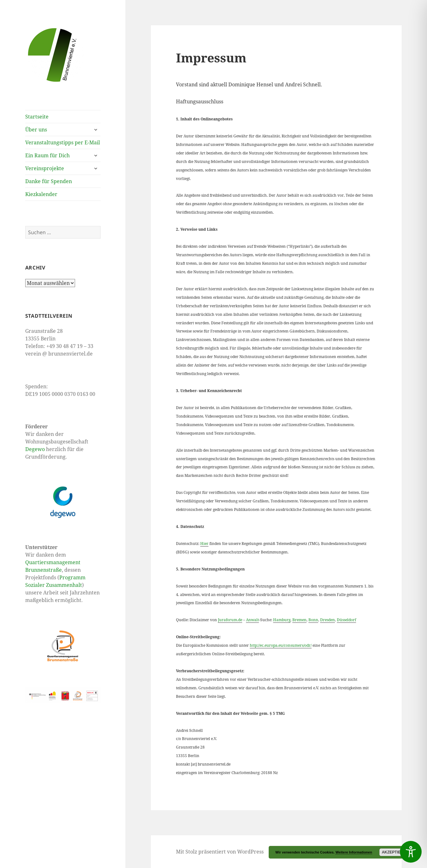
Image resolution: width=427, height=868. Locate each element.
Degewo (35, 449)
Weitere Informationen (354, 852)
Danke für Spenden (49, 181)
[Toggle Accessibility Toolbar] (411, 852)
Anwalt (252, 620)
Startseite (37, 117)
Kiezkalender (41, 194)
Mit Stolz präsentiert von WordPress (220, 852)
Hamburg (282, 620)
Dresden (328, 620)
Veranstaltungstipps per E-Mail (63, 142)
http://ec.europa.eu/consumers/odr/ (281, 645)
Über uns (36, 130)
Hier (204, 544)
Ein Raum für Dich (47, 155)
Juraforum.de (230, 620)
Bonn (313, 620)
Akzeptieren (395, 852)
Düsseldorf (346, 620)
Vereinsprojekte (45, 168)
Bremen (299, 620)
